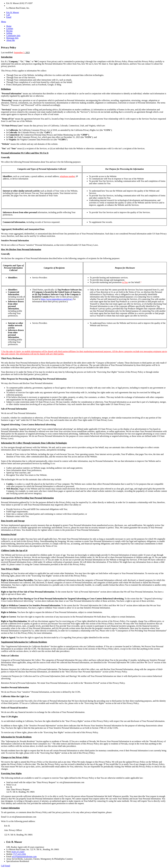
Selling (9, 33)
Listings (10, 28)
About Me (11, 40)
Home (9, 26)
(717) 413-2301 (19, 854)
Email (9, 17)
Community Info (13, 36)
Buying (9, 31)
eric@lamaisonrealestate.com (24, 856)
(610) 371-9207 (18, 852)
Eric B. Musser (13, 12)
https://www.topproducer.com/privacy (57, 299)
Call (8, 15)
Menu (3, 22)
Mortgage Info (12, 38)
